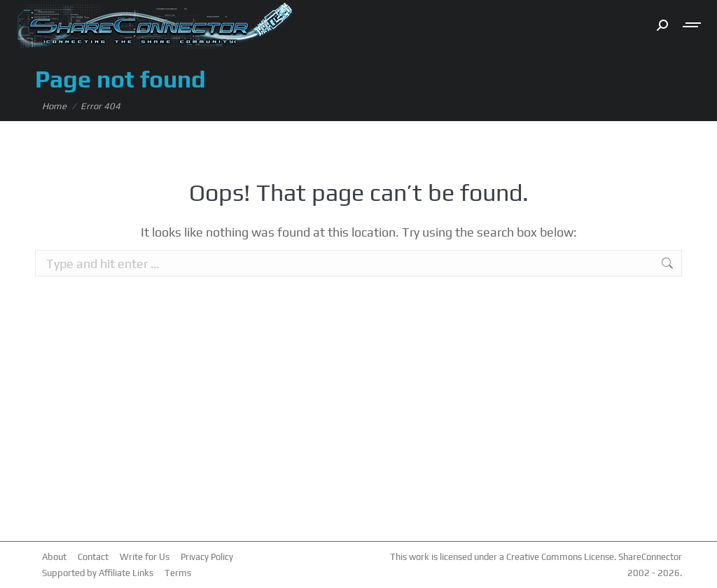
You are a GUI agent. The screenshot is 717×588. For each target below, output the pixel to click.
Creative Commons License (560, 557)
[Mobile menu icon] (692, 25)
